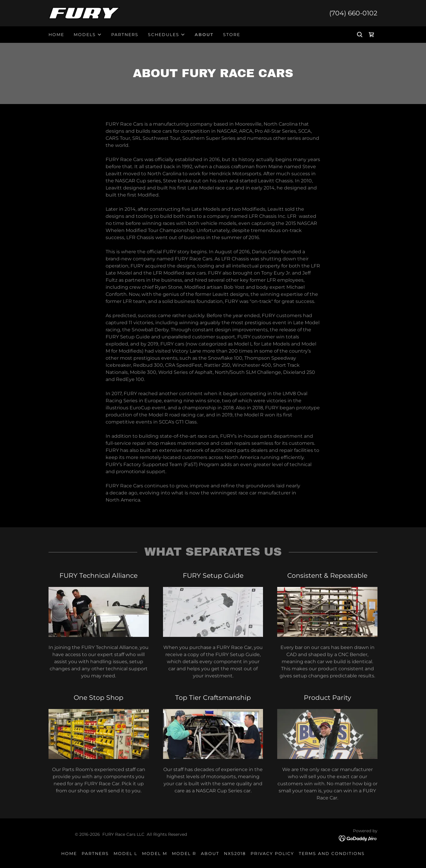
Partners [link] (125, 35)
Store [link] (232, 35)
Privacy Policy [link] (272, 854)
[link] (84, 13)
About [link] (204, 35)
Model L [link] (125, 854)
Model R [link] (184, 854)
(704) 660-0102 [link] (353, 13)
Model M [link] (155, 854)
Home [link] (56, 35)
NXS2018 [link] (235, 854)
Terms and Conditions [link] (332, 854)
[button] (88, 35)
